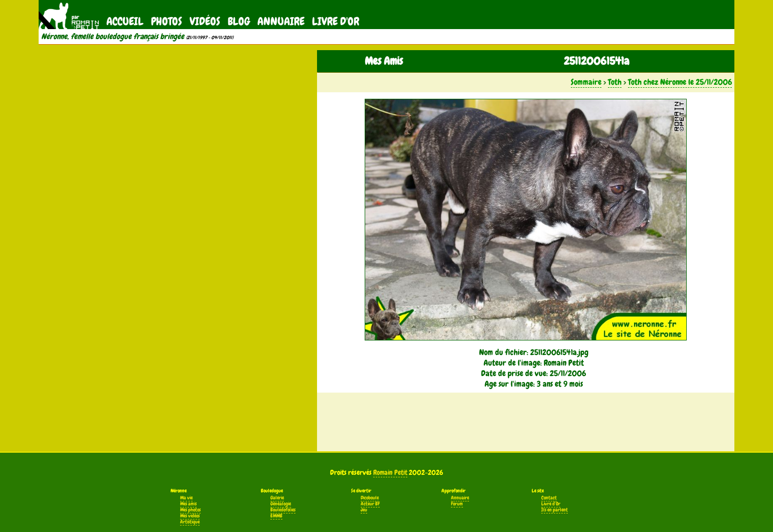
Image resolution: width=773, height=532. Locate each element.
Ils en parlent (555, 510)
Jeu (364, 510)
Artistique (190, 522)
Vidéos (205, 21)
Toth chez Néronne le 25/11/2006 (680, 82)
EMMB (276, 516)
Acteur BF (370, 504)
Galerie (277, 498)
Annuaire (281, 21)
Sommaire (586, 82)
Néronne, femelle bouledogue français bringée (113, 37)
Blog (239, 21)
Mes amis (188, 504)
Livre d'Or (336, 21)
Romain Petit (390, 472)
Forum (457, 504)
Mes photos (190, 510)
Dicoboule (370, 498)
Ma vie (186, 498)
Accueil (125, 21)
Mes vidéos (190, 516)
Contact (549, 498)
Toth (615, 82)
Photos (167, 21)
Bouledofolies (283, 510)
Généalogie (281, 504)
